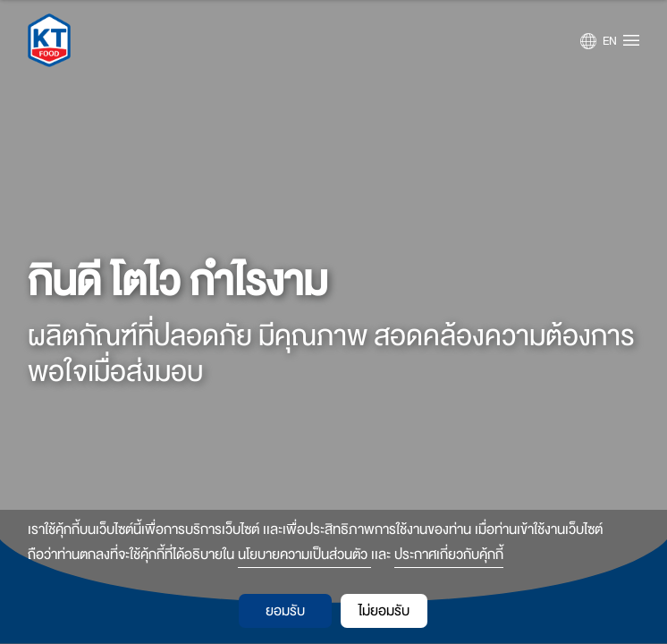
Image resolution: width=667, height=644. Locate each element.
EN (610, 41)
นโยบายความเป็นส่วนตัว (304, 555)
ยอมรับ (285, 611)
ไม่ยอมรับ (384, 611)
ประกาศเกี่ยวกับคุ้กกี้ (449, 555)
